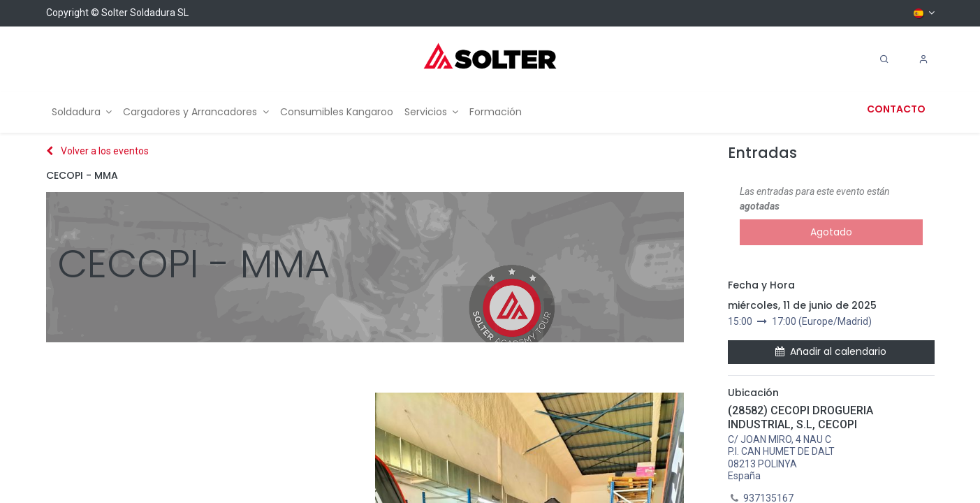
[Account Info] (923, 59)
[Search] (884, 59)
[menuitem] (82, 112)
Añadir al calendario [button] (831, 351)
